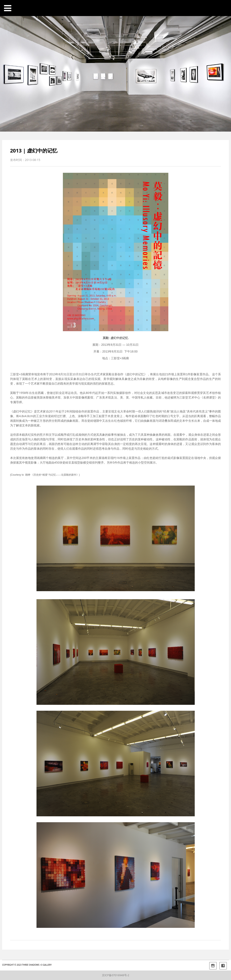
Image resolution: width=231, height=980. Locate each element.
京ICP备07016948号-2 (116, 975)
